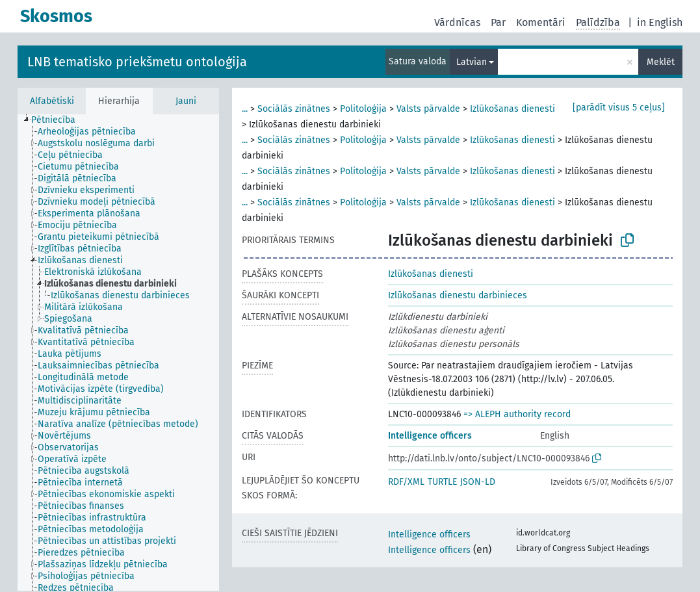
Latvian (472, 62)
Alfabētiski (52, 101)
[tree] (118, 353)
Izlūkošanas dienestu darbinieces (458, 295)
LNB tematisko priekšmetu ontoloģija (137, 62)
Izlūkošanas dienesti (512, 109)
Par (498, 22)
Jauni (186, 101)
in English (660, 22)
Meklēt (661, 62)
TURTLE (442, 482)
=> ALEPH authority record (517, 414)
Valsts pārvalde (428, 109)
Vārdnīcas (457, 22)
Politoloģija (363, 109)
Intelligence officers (430, 436)
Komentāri (541, 22)
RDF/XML (406, 482)
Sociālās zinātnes (294, 109)
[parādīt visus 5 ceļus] (619, 108)
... (245, 109)
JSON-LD (478, 482)
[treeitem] (59, 120)
